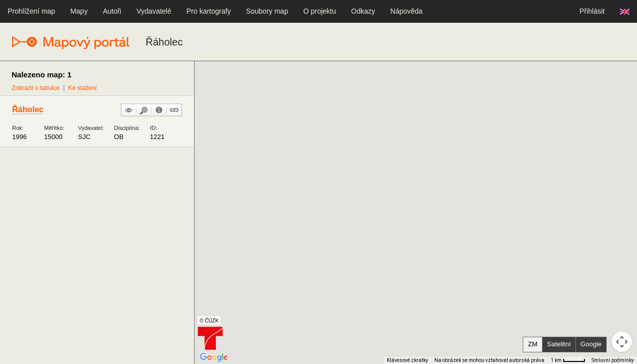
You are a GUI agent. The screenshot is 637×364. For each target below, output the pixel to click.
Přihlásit (592, 11)
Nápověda (406, 11)
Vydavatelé (154, 11)
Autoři (112, 11)
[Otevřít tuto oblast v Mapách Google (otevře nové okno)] (214, 357)
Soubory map (267, 11)
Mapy (79, 11)
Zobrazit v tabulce (36, 88)
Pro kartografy (209, 11)
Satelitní (559, 344)
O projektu (320, 11)
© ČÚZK (209, 321)
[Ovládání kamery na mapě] (622, 342)
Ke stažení (83, 88)
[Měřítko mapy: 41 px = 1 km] (568, 360)
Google (591, 344)
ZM (533, 344)
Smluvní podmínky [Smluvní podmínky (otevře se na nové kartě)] (613, 360)
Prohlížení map (31, 11)
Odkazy (363, 11)
